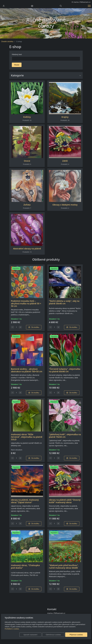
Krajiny (65, 117)
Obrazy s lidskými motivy (65, 205)
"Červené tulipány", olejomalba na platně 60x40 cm (65, 370)
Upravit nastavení (35, 635)
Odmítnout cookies (56, 635)
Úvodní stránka (7, 41)
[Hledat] (46, 59)
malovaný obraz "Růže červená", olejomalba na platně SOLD (27, 437)
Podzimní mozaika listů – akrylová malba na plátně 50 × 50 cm (26, 303)
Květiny (27, 117)
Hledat (17, 65)
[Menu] (89, 6)
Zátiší (65, 161)
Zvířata (27, 205)
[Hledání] (61, 6)
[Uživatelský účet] (4, 6)
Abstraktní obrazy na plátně (27, 249)
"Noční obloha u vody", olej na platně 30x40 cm (64, 302)
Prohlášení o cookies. (12, 629)
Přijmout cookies (77, 635)
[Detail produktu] (27, 282)
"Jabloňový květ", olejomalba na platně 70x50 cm (65, 436)
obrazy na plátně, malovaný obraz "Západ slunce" (25, 501)
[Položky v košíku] (32, 6)
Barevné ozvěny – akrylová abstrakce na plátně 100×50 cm (27, 370)
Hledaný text (17, 54)
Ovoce (27, 161)
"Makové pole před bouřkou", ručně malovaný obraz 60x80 (64, 567)
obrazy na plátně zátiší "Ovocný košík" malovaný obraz (65, 501)
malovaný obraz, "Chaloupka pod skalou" (25, 567)
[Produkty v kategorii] (27, 98)
